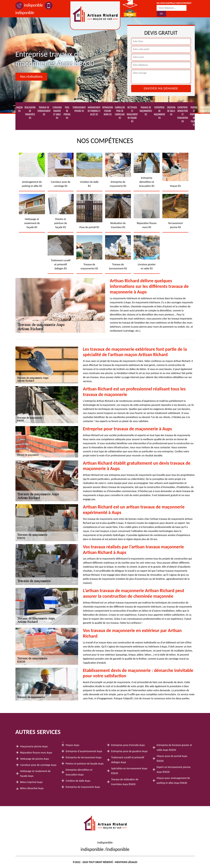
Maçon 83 (20, 109)
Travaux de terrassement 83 (44, 111)
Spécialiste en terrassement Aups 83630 (129, 771)
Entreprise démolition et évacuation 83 (183, 114)
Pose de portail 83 (67, 113)
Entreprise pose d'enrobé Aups (128, 745)
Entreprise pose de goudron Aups (129, 751)
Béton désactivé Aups (32, 788)
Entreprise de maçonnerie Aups (83, 787)
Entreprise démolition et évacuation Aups (79, 772)
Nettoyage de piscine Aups (35, 759)
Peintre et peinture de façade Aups (85, 764)
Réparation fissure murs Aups (36, 753)
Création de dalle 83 (171, 111)
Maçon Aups (73, 745)
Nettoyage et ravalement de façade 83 (132, 114)
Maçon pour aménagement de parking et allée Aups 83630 (173, 780)
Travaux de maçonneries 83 (146, 111)
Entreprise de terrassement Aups (84, 757)
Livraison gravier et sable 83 (57, 113)
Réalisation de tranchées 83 (30, 113)
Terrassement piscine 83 (79, 109)
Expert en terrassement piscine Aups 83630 (174, 769)
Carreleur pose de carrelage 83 (120, 113)
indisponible (29, 5)
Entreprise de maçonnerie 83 (159, 113)
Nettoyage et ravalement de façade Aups (35, 774)
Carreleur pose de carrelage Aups (38, 765)
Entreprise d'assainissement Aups (84, 751)
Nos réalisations (31, 77)
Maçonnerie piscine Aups (34, 746)
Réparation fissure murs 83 (108, 111)
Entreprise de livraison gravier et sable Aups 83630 (174, 747)
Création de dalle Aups (78, 781)
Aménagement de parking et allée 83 (94, 111)
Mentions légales (126, 862)
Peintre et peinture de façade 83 (194, 116)
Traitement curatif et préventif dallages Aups (128, 760)
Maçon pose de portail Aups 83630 (172, 758)
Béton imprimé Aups (31, 782)
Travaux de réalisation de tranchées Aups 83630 (125, 782)
